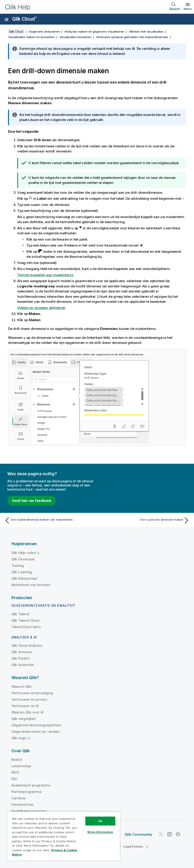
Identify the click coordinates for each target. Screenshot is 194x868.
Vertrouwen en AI (25, 706)
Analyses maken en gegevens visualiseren (94, 31)
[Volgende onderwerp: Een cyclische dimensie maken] (145, 520)
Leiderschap (21, 766)
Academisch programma (31, 785)
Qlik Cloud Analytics (27, 645)
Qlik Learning (22, 572)
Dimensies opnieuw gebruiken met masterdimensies (132, 37)
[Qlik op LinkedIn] (169, 834)
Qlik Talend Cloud (25, 620)
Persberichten (23, 805)
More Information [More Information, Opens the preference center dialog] (100, 832)
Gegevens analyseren (44, 31)
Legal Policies (133, 847)
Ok (100, 821)
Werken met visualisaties (146, 31)
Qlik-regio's (21, 738)
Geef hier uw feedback (32, 501)
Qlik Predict (21, 658)
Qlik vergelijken (24, 719)
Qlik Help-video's (25, 553)
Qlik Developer (23, 559)
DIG (14, 779)
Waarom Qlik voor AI (27, 712)
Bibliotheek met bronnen (31, 585)
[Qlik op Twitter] (161, 834)
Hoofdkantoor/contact (29, 811)
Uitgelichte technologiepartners (36, 725)
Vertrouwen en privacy (29, 699)
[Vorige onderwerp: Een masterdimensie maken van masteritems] (49, 520)
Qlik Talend (20, 614)
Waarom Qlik (21, 687)
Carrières (19, 798)
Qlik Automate (23, 665)
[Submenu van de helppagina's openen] (6, 20)
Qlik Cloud (25, 19)
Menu (188, 9)
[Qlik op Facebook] (178, 834)
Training (18, 566)
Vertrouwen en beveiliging (32, 693)
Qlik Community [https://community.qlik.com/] (139, 834)
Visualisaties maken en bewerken (31, 37)
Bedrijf (17, 760)
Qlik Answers (22, 652)
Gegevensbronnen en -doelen (36, 732)
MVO (15, 772)
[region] (64, 836)
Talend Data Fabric (26, 627)
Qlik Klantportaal (24, 578)
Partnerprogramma (26, 792)
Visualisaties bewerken (75, 37)
